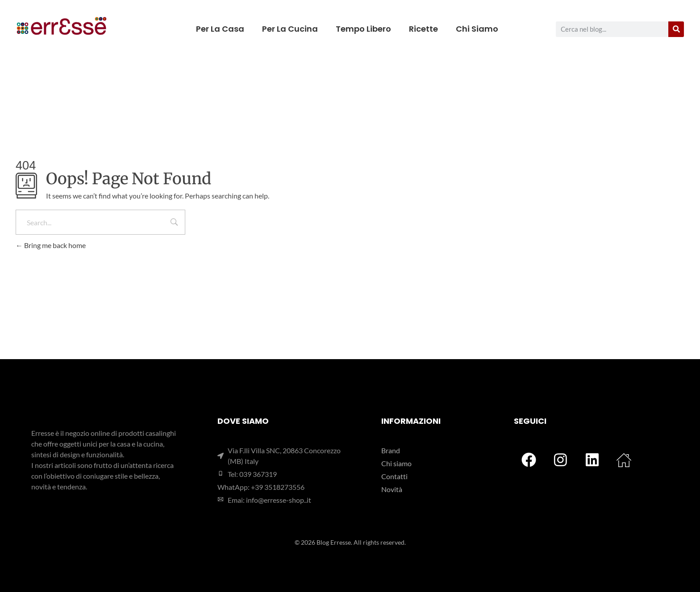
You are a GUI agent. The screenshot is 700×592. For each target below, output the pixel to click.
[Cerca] (676, 29)
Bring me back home (51, 245)
